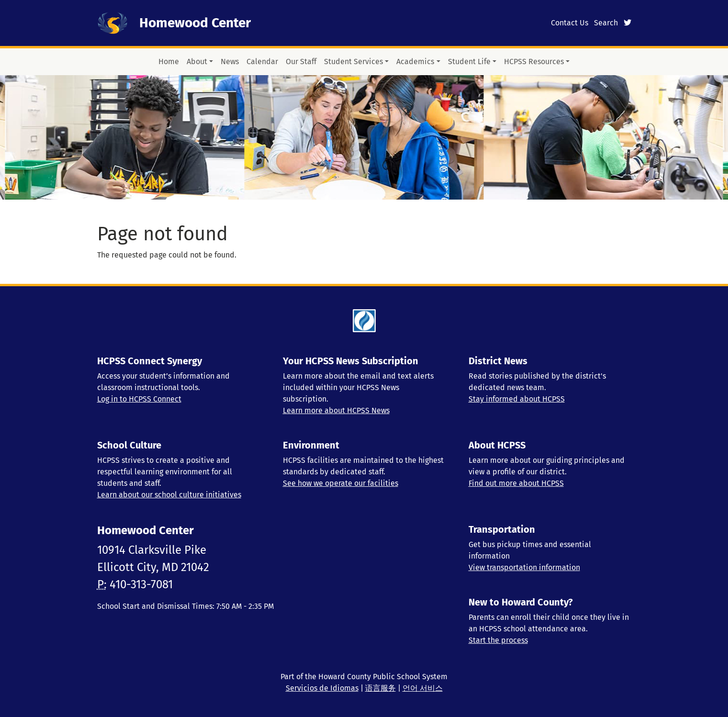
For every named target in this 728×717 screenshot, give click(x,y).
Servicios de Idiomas (322, 688)
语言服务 (381, 688)
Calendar (262, 62)
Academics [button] (415, 62)
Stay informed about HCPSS (517, 399)
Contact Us (570, 23)
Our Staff (301, 62)
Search (606, 23)
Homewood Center (195, 23)
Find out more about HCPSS (516, 483)
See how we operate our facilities (341, 483)
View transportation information (524, 567)
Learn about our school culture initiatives (169, 495)
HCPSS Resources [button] (534, 62)
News (230, 62)
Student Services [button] (353, 62)
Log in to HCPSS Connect (139, 399)
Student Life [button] (469, 62)
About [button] (197, 62)
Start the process (498, 640)
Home (169, 62)
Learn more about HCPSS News (336, 410)
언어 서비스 (423, 688)
